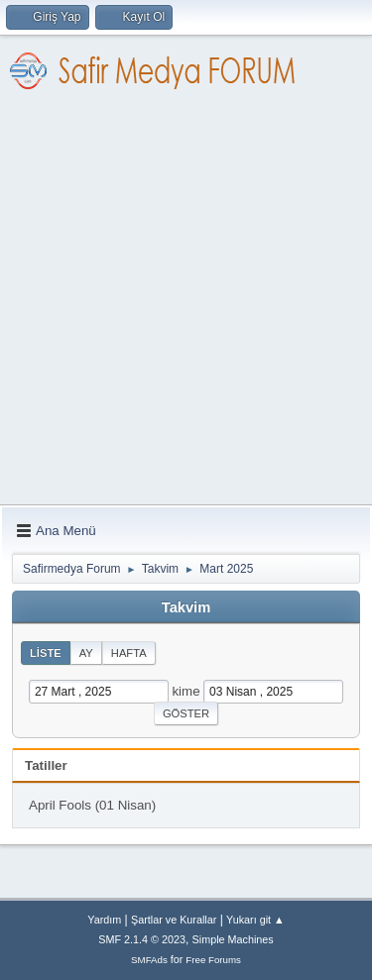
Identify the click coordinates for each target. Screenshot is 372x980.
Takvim (186, 607)
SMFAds (149, 960)
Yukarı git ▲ (255, 920)
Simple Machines (233, 939)
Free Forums (213, 960)
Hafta (129, 653)
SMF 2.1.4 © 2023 (142, 939)
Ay (86, 653)
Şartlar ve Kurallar (174, 920)
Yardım (104, 920)
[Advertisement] (186, 309)
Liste (46, 653)
